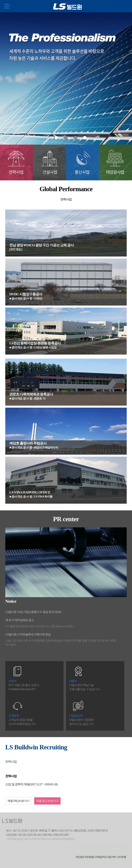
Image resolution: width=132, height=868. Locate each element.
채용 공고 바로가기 (47, 801)
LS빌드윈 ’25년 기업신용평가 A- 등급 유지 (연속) (33, 612)
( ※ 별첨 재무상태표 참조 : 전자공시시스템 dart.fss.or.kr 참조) (39, 626)
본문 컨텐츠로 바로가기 (0, 0)
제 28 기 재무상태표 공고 (19, 620)
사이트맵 (121, 857)
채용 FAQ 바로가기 (18, 801)
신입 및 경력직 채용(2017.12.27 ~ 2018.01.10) (31, 784)
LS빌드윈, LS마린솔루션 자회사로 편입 (28, 634)
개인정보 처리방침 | (85, 857)
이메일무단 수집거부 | (106, 857)
